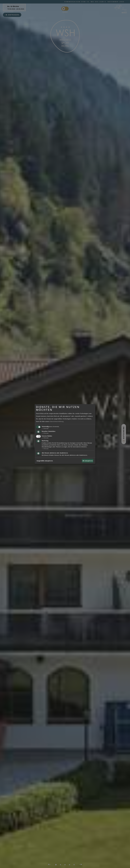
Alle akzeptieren (88, 461)
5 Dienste (45, 449)
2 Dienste (45, 438)
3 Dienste (45, 428)
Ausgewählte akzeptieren (45, 461)
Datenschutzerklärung (57, 421)
